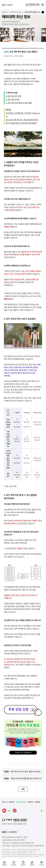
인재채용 (37, 802)
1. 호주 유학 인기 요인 (14, 96)
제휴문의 (30, 802)
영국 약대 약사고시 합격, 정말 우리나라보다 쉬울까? (26, 772)
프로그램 (32, 5)
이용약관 (11, 802)
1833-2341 (20, 820)
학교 (38, 5)
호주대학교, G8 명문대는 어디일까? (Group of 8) (23, 115)
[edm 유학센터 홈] (7, 5)
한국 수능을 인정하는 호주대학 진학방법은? (21, 123)
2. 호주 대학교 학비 (13, 99)
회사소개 (5, 802)
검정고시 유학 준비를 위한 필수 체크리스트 (26, 778)
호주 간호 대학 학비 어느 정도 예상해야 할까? (22, 120)
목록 (23, 789)
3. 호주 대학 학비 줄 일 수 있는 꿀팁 (19, 103)
